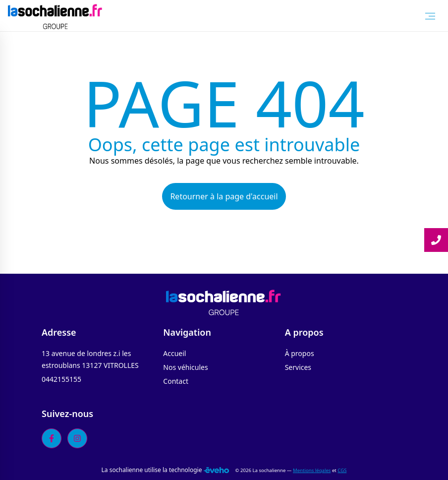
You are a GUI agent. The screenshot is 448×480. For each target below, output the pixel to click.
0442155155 (61, 379)
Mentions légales (312, 470)
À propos (300, 353)
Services (298, 367)
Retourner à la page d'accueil (224, 196)
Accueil (174, 353)
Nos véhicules (185, 367)
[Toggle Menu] (430, 16)
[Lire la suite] (436, 240)
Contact (176, 381)
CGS (342, 470)
